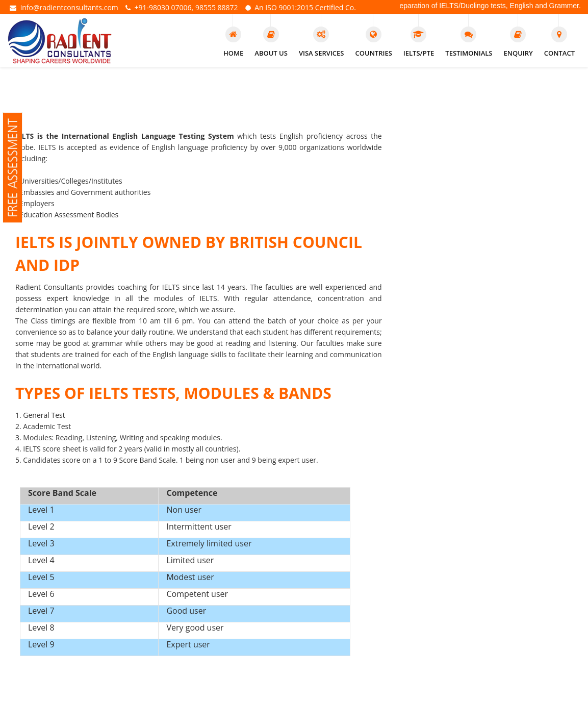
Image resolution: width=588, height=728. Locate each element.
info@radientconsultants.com (64, 8)
